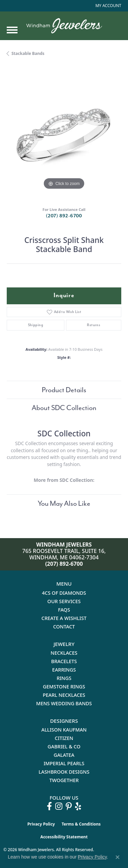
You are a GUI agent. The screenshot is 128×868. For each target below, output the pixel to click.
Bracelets (64, 661)
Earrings (64, 670)
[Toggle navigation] (12, 30)
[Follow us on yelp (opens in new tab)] (78, 806)
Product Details (64, 390)
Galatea (64, 755)
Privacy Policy (41, 824)
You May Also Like (64, 503)
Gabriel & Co (64, 747)
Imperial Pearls (64, 763)
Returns (93, 325)
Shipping (36, 325)
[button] (108, 6)
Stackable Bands (28, 53)
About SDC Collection (64, 408)
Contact (64, 627)
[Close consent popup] (118, 857)
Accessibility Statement (64, 837)
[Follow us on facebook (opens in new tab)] (49, 806)
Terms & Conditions (81, 824)
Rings (64, 678)
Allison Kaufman (64, 730)
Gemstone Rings (64, 687)
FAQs (64, 610)
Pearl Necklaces (64, 695)
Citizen (64, 738)
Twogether (64, 780)
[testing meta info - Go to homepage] (64, 26)
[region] (64, 134)
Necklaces (64, 653)
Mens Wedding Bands (64, 703)
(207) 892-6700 (64, 216)
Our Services (64, 601)
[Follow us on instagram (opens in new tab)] (59, 806)
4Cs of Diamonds (64, 593)
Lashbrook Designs (64, 772)
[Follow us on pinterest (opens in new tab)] (69, 806)
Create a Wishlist (64, 618)
